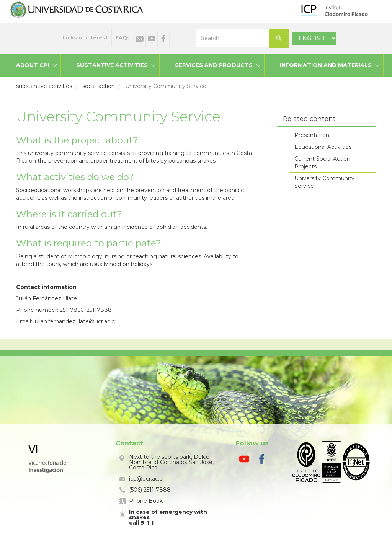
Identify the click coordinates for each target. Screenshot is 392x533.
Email (140, 39)
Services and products (214, 65)
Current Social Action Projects (322, 163)
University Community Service (324, 182)
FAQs (123, 38)
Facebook (163, 39)
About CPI (33, 65)
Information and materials (326, 65)
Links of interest (85, 38)
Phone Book (146, 501)
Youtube (152, 39)
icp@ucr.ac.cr (147, 479)
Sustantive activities (112, 65)
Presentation (312, 135)
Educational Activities (323, 147)
